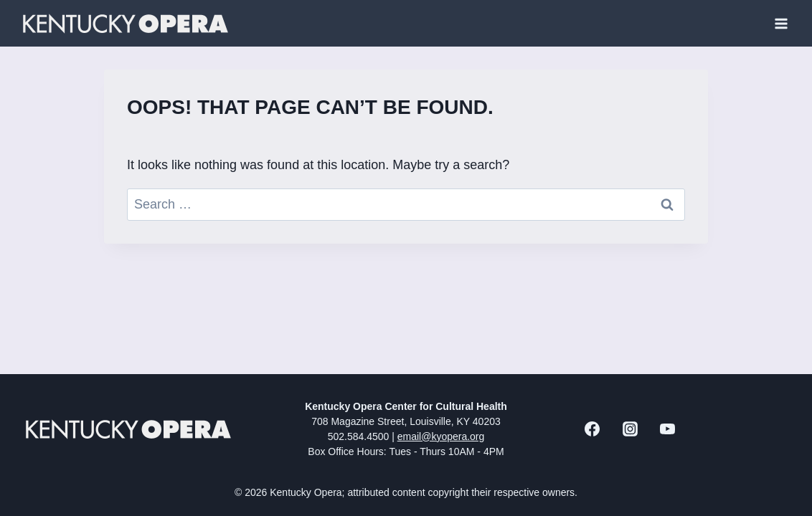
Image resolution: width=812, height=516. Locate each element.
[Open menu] (781, 23)
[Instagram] (630, 429)
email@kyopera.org (441, 436)
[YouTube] (668, 429)
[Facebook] (593, 429)
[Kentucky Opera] (126, 24)
